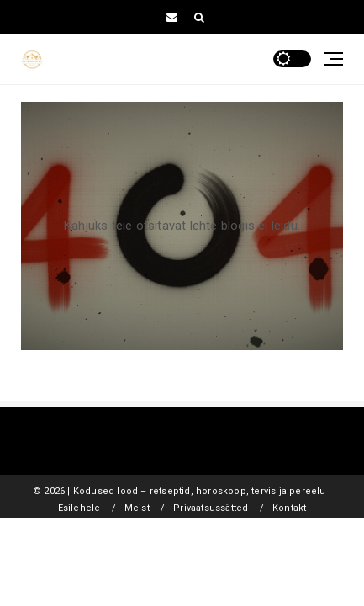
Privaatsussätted (211, 508)
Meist (137, 508)
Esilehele (79, 508)
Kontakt (289, 508)
